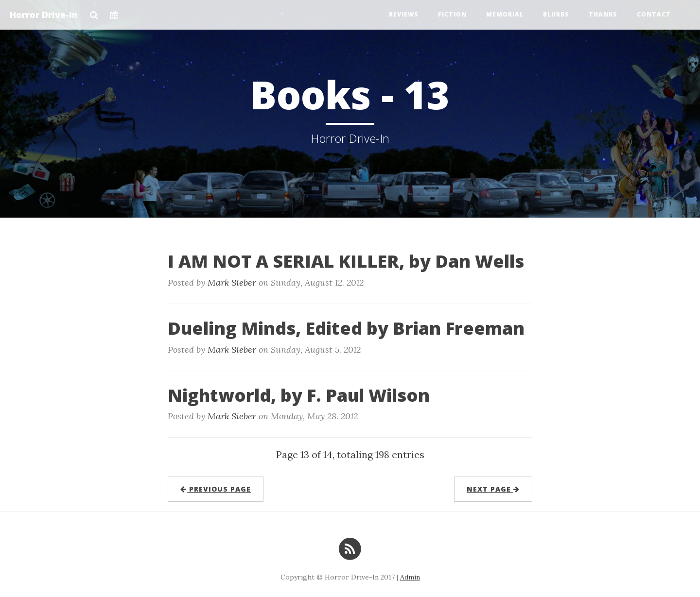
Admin (410, 577)
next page (493, 489)
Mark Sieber (232, 282)
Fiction (452, 14)
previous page (216, 489)
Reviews (404, 14)
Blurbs (556, 14)
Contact (654, 14)
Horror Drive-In (44, 15)
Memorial (505, 14)
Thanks (603, 14)
